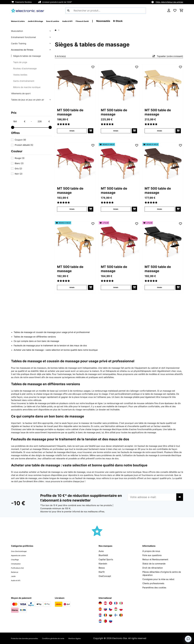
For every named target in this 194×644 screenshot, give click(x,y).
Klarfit (102, 572)
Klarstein (103, 564)
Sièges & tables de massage (27, 56)
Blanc (19, 163)
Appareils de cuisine (21, 555)
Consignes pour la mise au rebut (158, 579)
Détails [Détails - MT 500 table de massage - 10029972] (160, 131)
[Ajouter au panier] (91, 131)
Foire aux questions (152, 555)
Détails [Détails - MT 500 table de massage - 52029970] (160, 209)
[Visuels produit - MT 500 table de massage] (75, 85)
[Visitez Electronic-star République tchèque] (111, 609)
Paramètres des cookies (154, 588)
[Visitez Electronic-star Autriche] (105, 603)
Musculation (17, 31)
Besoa (102, 568)
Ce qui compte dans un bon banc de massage (36, 341)
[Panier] (181, 11)
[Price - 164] (19, 121)
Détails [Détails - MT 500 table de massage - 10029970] (72, 131)
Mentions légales (94, 638)
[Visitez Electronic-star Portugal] (105, 621)
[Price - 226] (44, 121)
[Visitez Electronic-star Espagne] (100, 609)
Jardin (14, 576)
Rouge (20, 158)
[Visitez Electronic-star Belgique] (121, 615)
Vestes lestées (20, 75)
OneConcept (105, 576)
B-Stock (141, 21)
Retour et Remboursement (155, 559)
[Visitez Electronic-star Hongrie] (116, 609)
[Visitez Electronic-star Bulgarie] (111, 615)
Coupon (20, 140)
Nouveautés (126, 21)
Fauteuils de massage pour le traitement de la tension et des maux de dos (50, 345)
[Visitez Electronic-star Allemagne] (100, 603)
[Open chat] (188, 639)
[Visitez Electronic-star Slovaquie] (105, 609)
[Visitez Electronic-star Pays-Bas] (100, 621)
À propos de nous (151, 551)
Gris (18, 169)
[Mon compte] (169, 11)
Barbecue (16, 572)
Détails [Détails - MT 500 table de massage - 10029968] (72, 209)
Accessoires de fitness (22, 50)
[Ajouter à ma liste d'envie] (93, 67)
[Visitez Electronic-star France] (116, 603)
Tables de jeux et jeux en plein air (28, 100)
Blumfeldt (103, 555)
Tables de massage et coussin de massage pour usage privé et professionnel (52, 332)
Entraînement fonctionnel (23, 37)
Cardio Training (19, 43)
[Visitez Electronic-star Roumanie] (105, 615)
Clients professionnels (153, 583)
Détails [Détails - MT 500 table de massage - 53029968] (116, 287)
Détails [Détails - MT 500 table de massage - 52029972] (72, 287)
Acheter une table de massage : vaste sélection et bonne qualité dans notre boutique (56, 350)
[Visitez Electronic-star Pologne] (121, 609)
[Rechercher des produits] (106, 11)
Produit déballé (24, 145)
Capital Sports (106, 559)
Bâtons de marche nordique (27, 87)
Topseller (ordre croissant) (167, 56)
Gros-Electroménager (22, 551)
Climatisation (18, 564)
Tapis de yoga (20, 62)
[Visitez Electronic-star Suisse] (111, 603)
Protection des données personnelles (29, 638)
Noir (19, 174)
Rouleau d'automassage (25, 68)
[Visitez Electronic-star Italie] (121, 603)
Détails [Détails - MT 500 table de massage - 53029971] (160, 287)
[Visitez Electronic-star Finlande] (116, 615)
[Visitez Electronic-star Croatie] (100, 615)
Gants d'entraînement (24, 81)
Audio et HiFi (17, 580)
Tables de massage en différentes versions (35, 337)
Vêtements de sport (21, 93)
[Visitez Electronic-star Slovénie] (111, 621)
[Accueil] (58, 30)
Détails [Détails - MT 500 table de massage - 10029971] (116, 131)
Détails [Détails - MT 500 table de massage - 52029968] (116, 209)
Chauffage (16, 559)
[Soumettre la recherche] (68, 11)
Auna (101, 551)
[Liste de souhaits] (175, 11)
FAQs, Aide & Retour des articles (169, 2)
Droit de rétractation (153, 568)
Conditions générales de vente (67, 638)
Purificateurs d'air (20, 568)
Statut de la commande (154, 564)
